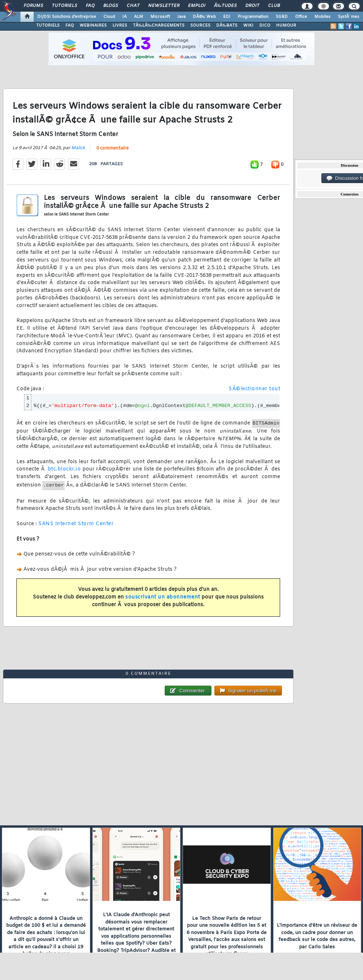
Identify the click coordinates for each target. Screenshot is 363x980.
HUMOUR (286, 26)
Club (274, 6)
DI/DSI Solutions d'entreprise (67, 17)
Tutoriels (64, 6)
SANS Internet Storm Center (76, 524)
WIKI (248, 26)
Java (181, 17)
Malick (78, 148)
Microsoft (160, 17)
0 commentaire (112, 148)
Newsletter (164, 6)
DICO (265, 26)
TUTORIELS (48, 26)
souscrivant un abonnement (163, 597)
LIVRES (120, 26)
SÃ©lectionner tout (254, 389)
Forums (33, 6)
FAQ (90, 6)
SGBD (282, 17)
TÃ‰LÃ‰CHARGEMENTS (159, 26)
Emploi (197, 6)
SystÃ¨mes (349, 17)
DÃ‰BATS (227, 26)
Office (301, 17)
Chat (133, 6)
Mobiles (322, 17)
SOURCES (200, 26)
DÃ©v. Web (204, 17)
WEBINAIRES (93, 26)
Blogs (111, 6)
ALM (139, 17)
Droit (252, 6)
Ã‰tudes (225, 6)
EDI (227, 17)
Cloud (109, 17)
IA (125, 17)
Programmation (253, 17)
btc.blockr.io (64, 469)
